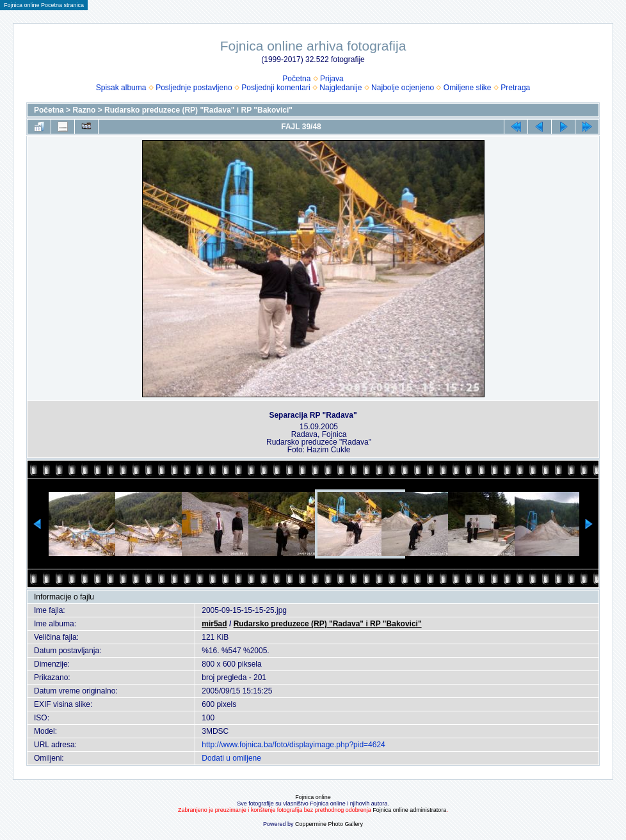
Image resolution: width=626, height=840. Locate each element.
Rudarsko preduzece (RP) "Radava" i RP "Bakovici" (198, 110)
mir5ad (214, 624)
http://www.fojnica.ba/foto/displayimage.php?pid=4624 (293, 745)
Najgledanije (341, 88)
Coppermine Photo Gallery (329, 824)
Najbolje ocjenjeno (403, 88)
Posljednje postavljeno (194, 88)
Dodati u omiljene (231, 758)
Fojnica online (313, 797)
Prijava (332, 79)
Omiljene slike (468, 88)
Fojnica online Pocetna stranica (44, 5)
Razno (84, 110)
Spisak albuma (121, 88)
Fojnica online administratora (409, 810)
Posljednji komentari (276, 88)
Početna (296, 79)
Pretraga (515, 88)
